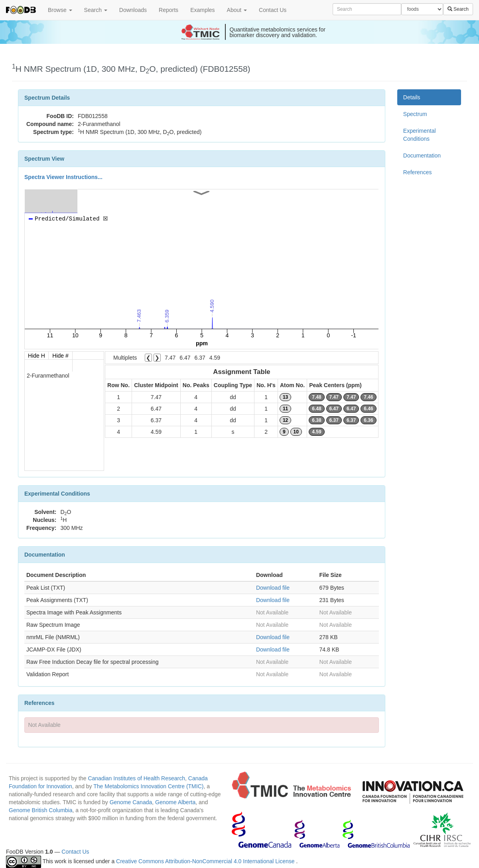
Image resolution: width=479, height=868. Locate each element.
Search (96, 10)
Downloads (133, 10)
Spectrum (415, 114)
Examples (202, 10)
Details (412, 97)
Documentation (422, 155)
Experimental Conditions (420, 135)
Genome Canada (131, 802)
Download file (273, 588)
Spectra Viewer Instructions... (63, 177)
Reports (169, 10)
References (418, 172)
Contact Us (273, 10)
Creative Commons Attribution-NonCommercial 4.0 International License (206, 861)
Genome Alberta (175, 802)
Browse (60, 10)
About (237, 10)
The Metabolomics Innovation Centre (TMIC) (148, 786)
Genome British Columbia (41, 810)
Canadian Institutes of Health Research (136, 778)
